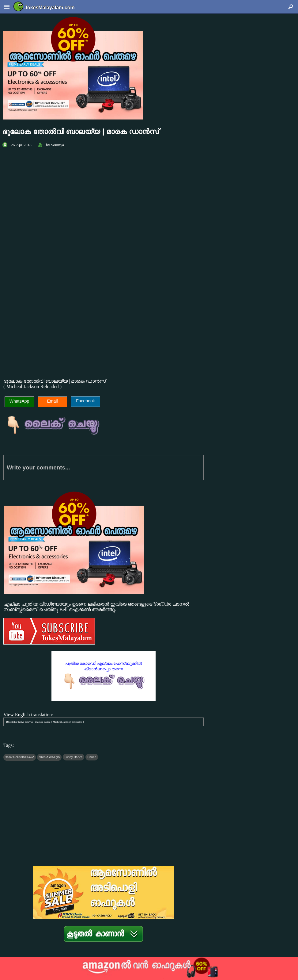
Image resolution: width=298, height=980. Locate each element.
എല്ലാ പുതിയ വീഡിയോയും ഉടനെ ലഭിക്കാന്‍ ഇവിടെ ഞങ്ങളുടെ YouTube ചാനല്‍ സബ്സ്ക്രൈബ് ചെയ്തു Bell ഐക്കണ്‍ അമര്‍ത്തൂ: (104, 624)
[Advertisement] (104, 320)
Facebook (85, 401)
